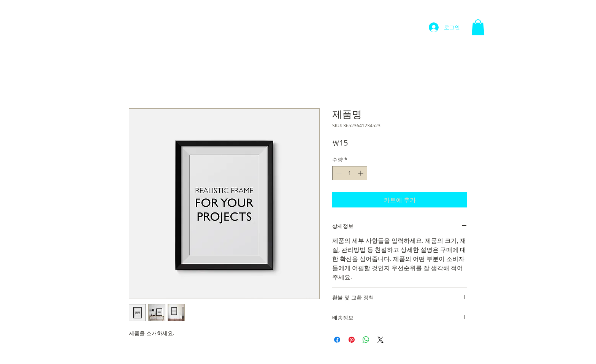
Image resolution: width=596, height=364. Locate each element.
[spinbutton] (350, 173)
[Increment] (361, 173)
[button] (478, 27)
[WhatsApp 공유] (366, 340)
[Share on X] (380, 340)
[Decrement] (338, 173)
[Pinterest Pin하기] (352, 340)
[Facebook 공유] (337, 340)
